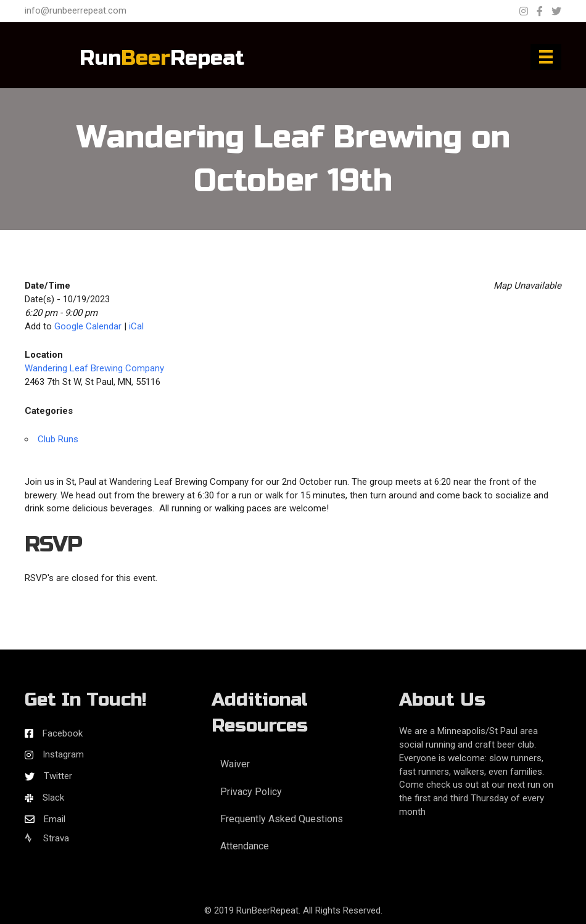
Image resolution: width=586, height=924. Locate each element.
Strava (47, 838)
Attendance (245, 846)
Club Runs (58, 439)
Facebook (63, 733)
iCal (136, 326)
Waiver (235, 764)
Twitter (58, 776)
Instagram (63, 754)
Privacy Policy (251, 792)
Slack (53, 798)
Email (55, 819)
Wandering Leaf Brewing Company (94, 368)
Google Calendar (88, 326)
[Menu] (546, 57)
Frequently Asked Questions (282, 819)
